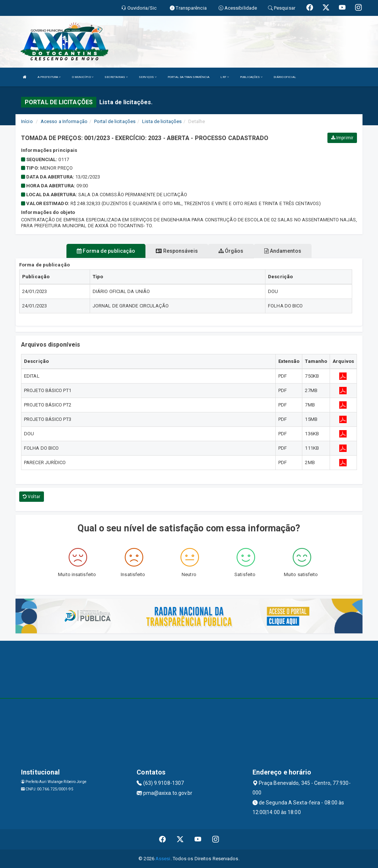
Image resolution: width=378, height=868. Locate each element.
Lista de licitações (162, 121)
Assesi (163, 859)
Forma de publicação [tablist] (106, 251)
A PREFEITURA (49, 77)
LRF (225, 77)
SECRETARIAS (116, 77)
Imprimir (342, 138)
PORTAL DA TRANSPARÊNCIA (188, 77)
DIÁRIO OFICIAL (285, 77)
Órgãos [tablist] (231, 251)
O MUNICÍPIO (83, 77)
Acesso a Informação (64, 121)
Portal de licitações (115, 121)
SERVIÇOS (148, 77)
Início (27, 121)
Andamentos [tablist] (283, 251)
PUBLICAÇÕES (251, 77)
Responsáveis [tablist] (177, 251)
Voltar (32, 497)
